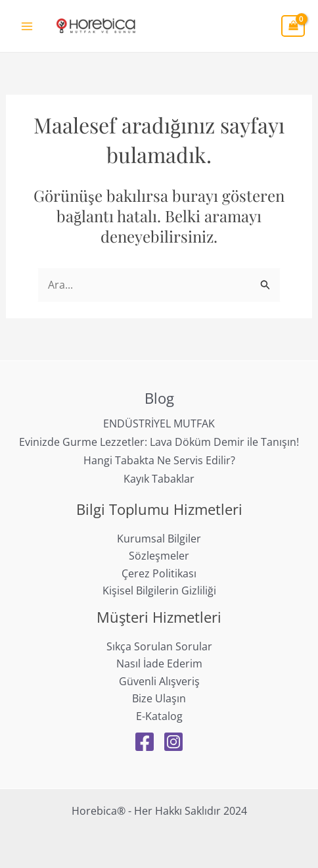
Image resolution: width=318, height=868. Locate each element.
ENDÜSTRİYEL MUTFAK (159, 423)
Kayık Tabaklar (159, 479)
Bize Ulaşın (159, 698)
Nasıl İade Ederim (159, 663)
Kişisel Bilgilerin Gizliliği (159, 591)
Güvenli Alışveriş (159, 681)
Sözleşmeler (159, 556)
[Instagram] (173, 742)
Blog (159, 398)
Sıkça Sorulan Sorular (159, 646)
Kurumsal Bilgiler (159, 539)
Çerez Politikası (159, 573)
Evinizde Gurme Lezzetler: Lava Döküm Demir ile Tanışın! (159, 442)
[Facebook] (145, 742)
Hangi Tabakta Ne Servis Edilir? (159, 460)
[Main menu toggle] (27, 26)
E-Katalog (159, 716)
